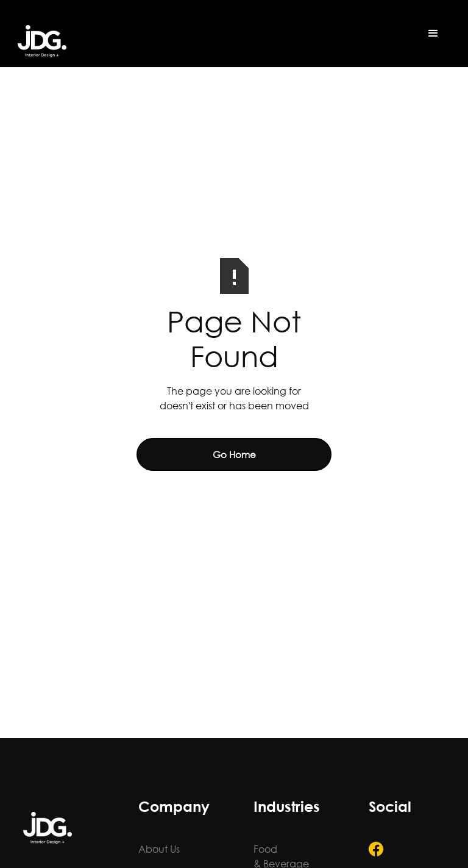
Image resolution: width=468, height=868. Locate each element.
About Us (159, 849)
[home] (42, 41)
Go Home (234, 454)
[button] (433, 34)
